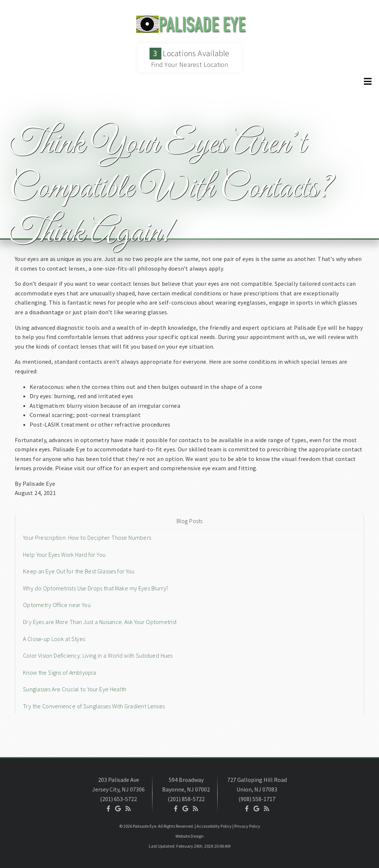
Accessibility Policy (214, 826)
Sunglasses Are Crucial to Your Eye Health (75, 689)
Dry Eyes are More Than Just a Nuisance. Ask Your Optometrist (100, 622)
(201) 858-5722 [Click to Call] (186, 799)
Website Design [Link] (189, 836)
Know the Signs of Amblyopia (59, 672)
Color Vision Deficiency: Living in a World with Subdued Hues (98, 655)
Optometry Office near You (57, 605)
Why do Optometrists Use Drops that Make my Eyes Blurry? (96, 588)
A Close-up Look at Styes (54, 639)
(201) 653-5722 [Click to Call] (118, 799)
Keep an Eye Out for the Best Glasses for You (79, 571)
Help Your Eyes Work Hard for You (64, 555)
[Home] (189, 31)
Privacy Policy (247, 826)
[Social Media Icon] (108, 808)
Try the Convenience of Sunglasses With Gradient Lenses (94, 706)
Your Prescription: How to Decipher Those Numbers (87, 538)
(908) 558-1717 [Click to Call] (257, 799)
